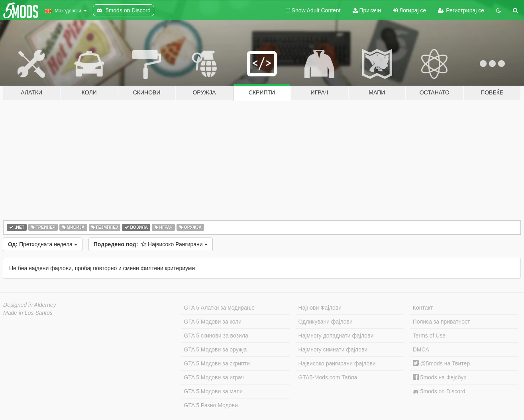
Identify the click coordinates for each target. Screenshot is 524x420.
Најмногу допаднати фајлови (336, 336)
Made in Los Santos (28, 313)
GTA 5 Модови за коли (213, 322)
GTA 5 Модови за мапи (213, 391)
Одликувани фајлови (326, 322)
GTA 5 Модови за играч (214, 377)
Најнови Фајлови (320, 308)
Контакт (423, 308)
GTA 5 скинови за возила (216, 336)
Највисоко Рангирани (151, 244)
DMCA (421, 349)
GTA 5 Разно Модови (211, 405)
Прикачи (367, 10)
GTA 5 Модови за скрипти (217, 363)
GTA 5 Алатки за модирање (219, 308)
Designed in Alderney (30, 305)
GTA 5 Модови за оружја (215, 349)
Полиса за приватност (442, 322)
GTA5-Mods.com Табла (328, 377)
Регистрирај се (461, 10)
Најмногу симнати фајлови (333, 349)
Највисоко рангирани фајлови (337, 363)
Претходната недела (43, 244)
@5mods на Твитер (441, 363)
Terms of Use (429, 336)
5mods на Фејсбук (440, 377)
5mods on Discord (439, 392)
